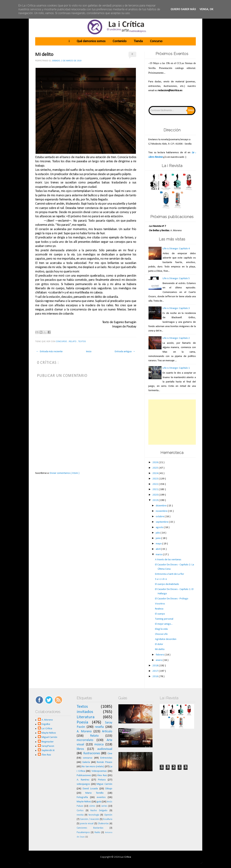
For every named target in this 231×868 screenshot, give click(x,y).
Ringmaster (48, 742)
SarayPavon (48, 746)
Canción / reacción (90, 819)
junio (159, 538)
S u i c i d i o (161, 579)
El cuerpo (160, 614)
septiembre (162, 522)
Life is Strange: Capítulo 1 (176, 368)
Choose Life (161, 634)
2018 (156, 666)
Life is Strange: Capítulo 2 (176, 338)
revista (80, 815)
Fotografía (82, 797)
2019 (156, 500)
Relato (73, 341)
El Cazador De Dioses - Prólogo (172, 599)
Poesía (82, 722)
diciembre (161, 506)
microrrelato (85, 740)
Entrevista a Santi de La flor (170, 574)
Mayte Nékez (49, 733)
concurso (62, 341)
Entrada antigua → (125, 352)
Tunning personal (164, 619)
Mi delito (44, 55)
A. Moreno (47, 720)
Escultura (108, 819)
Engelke (46, 724)
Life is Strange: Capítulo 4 (176, 249)
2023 (156, 479)
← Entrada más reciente (49, 352)
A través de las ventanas (168, 560)
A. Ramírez (83, 780)
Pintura (102, 780)
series (104, 806)
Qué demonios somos (91, 41)
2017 (156, 671)
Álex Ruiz (46, 755)
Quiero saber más (183, 9)
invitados (85, 712)
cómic (92, 806)
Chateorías (103, 824)
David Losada (90, 789)
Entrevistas (106, 758)
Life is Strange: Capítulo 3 (176, 308)
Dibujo (109, 789)
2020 (156, 495)
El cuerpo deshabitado (167, 584)
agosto (160, 527)
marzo (159, 555)
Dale (191, 110)
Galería (86, 762)
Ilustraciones (92, 753)
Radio (97, 832)
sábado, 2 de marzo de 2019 (67, 61)
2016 (156, 677)
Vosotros (160, 604)
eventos (101, 797)
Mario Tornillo (94, 793)
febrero (160, 655)
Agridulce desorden (166, 639)
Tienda (138, 41)
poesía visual (87, 824)
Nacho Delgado (99, 811)
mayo (159, 544)
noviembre (162, 511)
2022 (156, 484)
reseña (99, 727)
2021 (156, 489)
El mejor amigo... (164, 624)
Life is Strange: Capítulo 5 (176, 279)
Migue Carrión (104, 784)
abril (158, 549)
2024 (156, 473)
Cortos (80, 811)
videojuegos (83, 784)
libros (80, 749)
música (99, 745)
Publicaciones (84, 775)
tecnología (94, 815)
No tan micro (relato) (93, 767)
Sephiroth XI (48, 750)
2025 (156, 468)
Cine (110, 754)
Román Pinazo (104, 762)
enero (159, 660)
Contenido (120, 41)
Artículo (107, 732)
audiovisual (105, 749)
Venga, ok (206, 9)
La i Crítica (47, 729)
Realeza (159, 609)
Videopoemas (99, 771)
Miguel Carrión (49, 737)
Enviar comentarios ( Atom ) (65, 473)
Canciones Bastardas (90, 828)
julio (158, 533)
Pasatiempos (83, 832)
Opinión (108, 815)
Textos (82, 341)
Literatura (86, 717)
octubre (160, 517)
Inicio (89, 352)
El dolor (159, 644)
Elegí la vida (161, 629)
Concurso (156, 41)
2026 (156, 462)
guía (99, 802)
